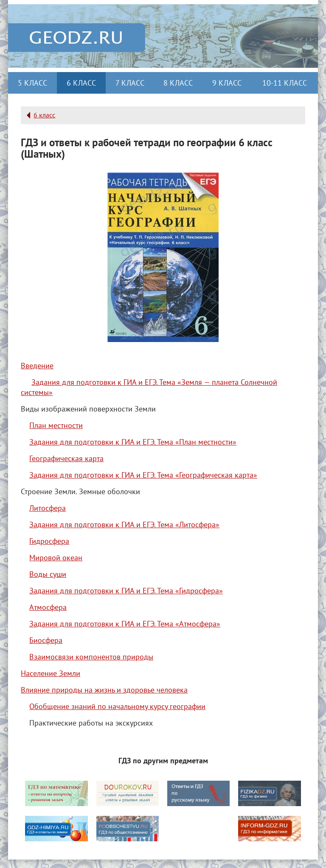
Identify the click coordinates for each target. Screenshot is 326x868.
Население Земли (51, 673)
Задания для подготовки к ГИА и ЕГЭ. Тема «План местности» (133, 442)
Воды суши (48, 574)
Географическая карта (66, 458)
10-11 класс (285, 83)
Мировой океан (56, 558)
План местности (56, 425)
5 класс (32, 83)
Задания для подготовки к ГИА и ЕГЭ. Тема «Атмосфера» (125, 624)
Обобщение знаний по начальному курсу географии (117, 706)
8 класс (178, 83)
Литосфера (48, 508)
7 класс (130, 83)
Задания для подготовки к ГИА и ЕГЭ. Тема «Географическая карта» (143, 475)
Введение (37, 366)
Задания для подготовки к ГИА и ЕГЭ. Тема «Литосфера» (124, 524)
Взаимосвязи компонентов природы (91, 657)
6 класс (81, 83)
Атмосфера (48, 607)
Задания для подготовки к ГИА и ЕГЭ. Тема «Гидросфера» (126, 591)
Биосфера (46, 640)
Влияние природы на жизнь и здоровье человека (104, 690)
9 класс (227, 83)
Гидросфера (49, 541)
